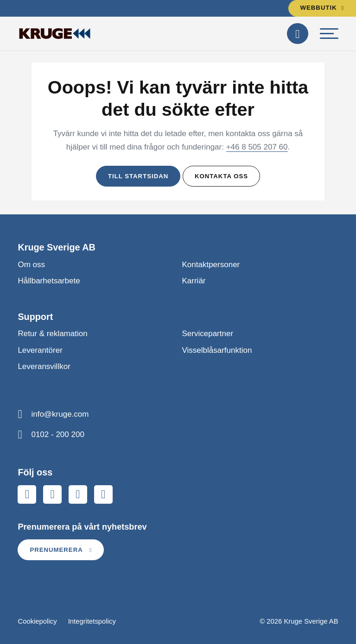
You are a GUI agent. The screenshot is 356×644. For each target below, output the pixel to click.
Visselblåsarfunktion (217, 350)
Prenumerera (61, 550)
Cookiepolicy (37, 621)
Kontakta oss (221, 176)
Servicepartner (208, 334)
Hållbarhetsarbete (49, 281)
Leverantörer (40, 350)
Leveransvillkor (44, 366)
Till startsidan (138, 176)
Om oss (31, 265)
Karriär (194, 281)
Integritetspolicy (92, 621)
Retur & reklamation (52, 334)
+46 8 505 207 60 (257, 147)
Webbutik (322, 8)
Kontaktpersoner (211, 265)
